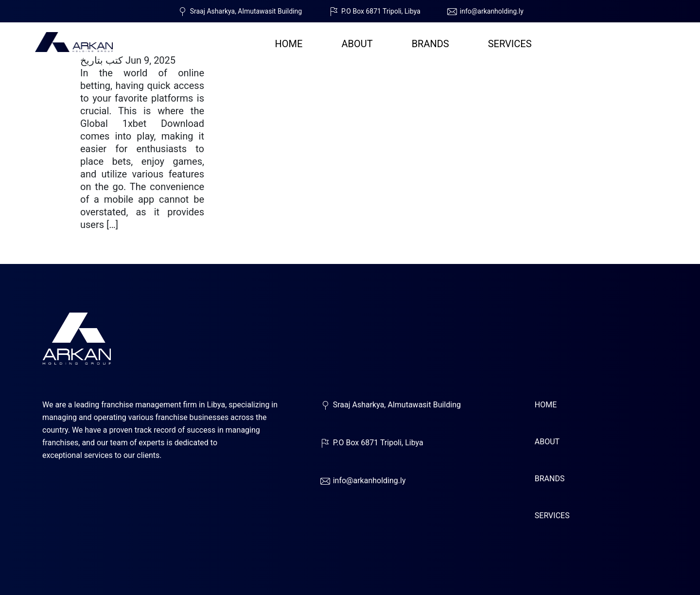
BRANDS (430, 44)
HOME (289, 44)
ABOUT (357, 44)
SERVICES (510, 44)
